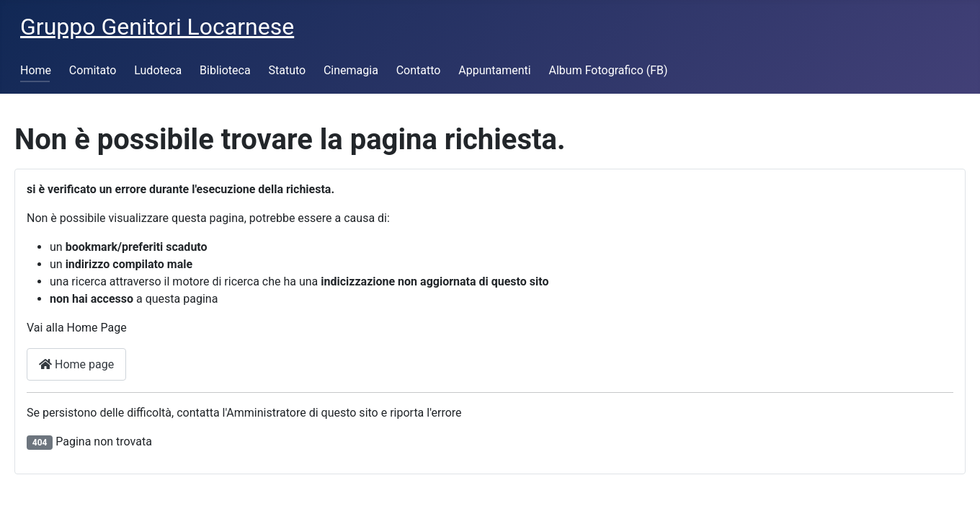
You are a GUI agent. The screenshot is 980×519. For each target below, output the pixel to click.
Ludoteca (158, 70)
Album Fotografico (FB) (609, 70)
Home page (76, 364)
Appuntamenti (494, 70)
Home (36, 70)
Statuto (287, 70)
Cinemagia (351, 70)
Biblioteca (225, 70)
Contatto (419, 70)
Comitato (93, 70)
